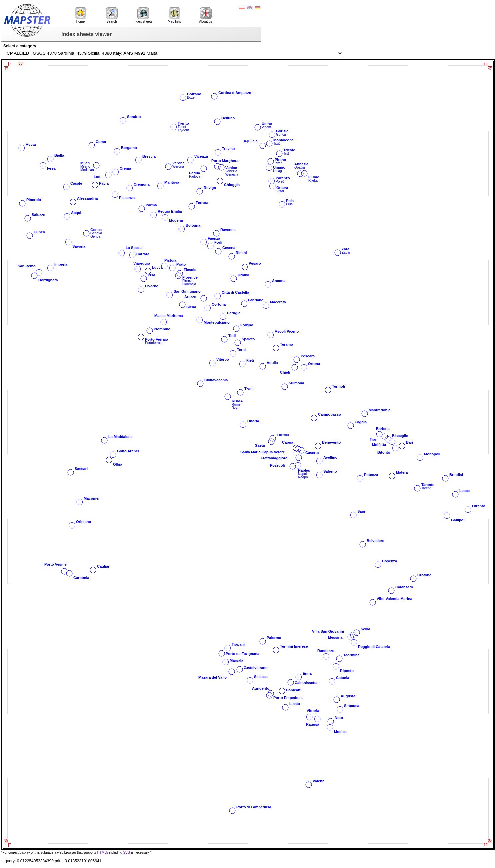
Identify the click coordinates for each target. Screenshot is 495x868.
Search (112, 15)
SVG (126, 853)
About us (205, 15)
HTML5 (103, 853)
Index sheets (143, 15)
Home (80, 15)
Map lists (174, 15)
